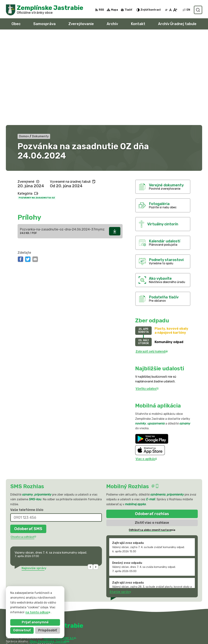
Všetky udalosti (147, 298)
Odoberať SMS (28, 439)
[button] (90, 477)
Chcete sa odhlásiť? (23, 447)
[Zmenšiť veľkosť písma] (166, 10)
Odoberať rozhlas (152, 424)
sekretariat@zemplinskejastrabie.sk (175, 636)
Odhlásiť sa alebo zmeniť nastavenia (152, 440)
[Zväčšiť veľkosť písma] (175, 10)
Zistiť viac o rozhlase (152, 433)
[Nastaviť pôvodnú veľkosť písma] (170, 10)
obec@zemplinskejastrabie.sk (171, 632)
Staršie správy (120, 502)
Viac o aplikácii (146, 369)
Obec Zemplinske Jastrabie (49, 551)
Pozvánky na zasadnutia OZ (37, 108)
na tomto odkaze (35, 612)
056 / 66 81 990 (161, 628)
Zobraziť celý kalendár (152, 261)
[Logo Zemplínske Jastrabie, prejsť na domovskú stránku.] (45, 10)
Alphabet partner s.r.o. (60, 548)
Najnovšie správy (34, 478)
